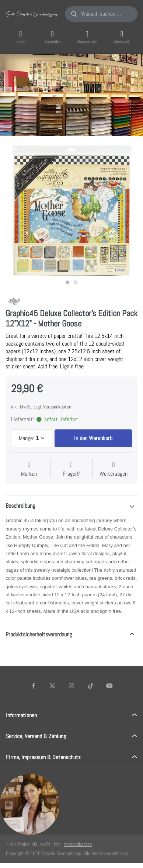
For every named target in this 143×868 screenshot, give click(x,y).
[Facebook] (34, 686)
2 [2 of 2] (76, 282)
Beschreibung (20, 506)
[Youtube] (109, 686)
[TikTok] (91, 686)
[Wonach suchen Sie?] (101, 14)
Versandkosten (57, 407)
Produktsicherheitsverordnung (39, 634)
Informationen (21, 715)
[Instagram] (71, 686)
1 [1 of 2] (67, 282)
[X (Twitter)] (53, 686)
